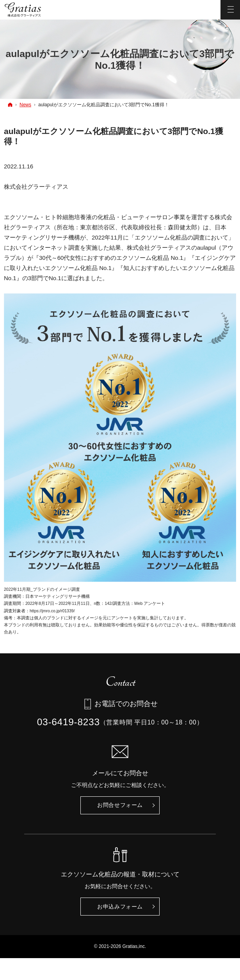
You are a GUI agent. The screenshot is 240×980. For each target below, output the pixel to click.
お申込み (120, 907)
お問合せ (120, 805)
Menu (230, 10)
